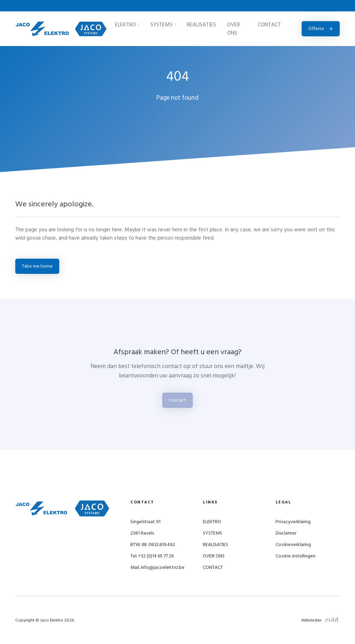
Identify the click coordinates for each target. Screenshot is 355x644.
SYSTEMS (213, 533)
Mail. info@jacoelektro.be (157, 567)
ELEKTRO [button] (127, 25)
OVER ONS (233, 29)
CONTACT (269, 25)
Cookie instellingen (296, 556)
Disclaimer (286, 533)
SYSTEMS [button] (163, 25)
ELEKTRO (212, 522)
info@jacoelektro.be (317, 6)
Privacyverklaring (293, 522)
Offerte (321, 29)
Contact (177, 400)
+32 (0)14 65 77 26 (254, 6)
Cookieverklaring (293, 544)
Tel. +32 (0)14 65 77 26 (152, 556)
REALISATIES (201, 25)
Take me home (37, 266)
